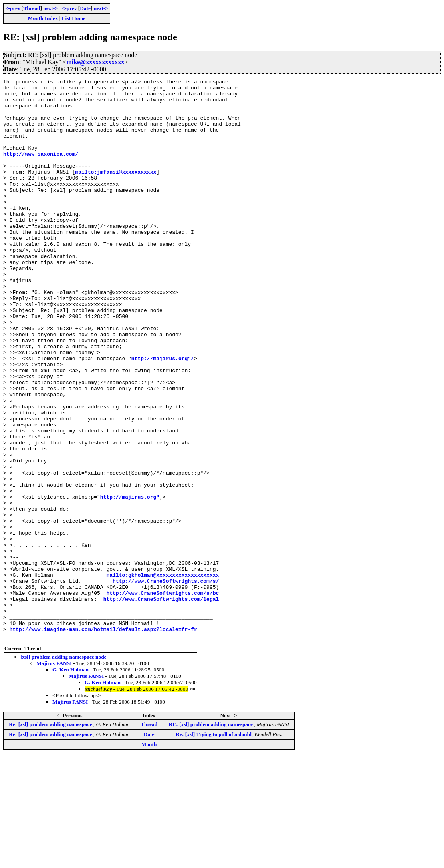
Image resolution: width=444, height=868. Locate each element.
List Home (74, 18)
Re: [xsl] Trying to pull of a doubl (213, 846)
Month (149, 856)
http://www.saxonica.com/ (41, 169)
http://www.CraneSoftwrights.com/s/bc (162, 696)
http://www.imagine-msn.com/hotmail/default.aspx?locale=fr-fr (103, 740)
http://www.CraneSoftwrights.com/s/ (166, 682)
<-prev (13, 8)
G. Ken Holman (71, 782)
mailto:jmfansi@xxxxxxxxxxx (116, 191)
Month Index (43, 18)
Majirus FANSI (54, 775)
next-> (50, 8)
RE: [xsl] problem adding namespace (211, 836)
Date (85, 8)
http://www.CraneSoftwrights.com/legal (161, 704)
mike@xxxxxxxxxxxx (96, 62)
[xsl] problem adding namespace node (64, 769)
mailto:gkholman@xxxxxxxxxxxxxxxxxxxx (162, 675)
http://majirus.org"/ (163, 415)
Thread (32, 8)
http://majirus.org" (130, 581)
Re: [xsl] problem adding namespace (51, 836)
